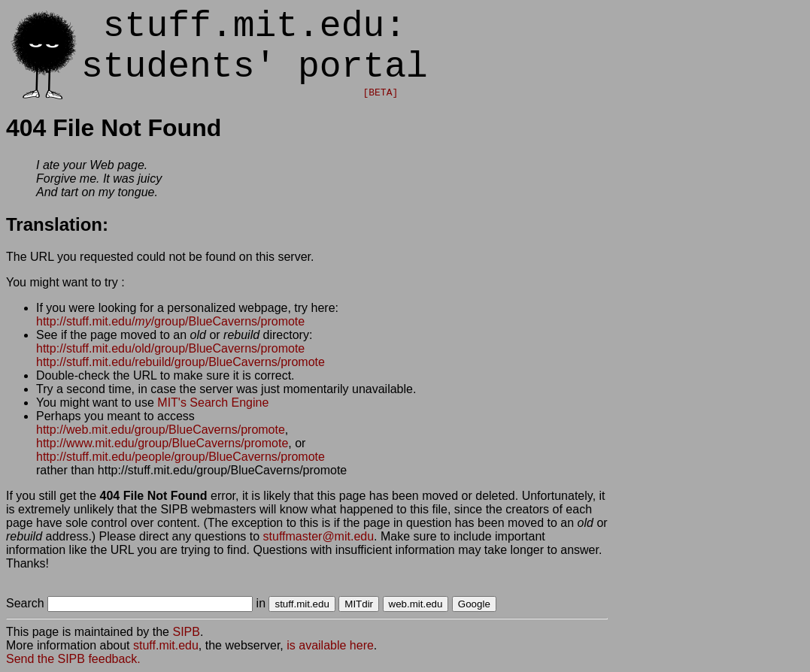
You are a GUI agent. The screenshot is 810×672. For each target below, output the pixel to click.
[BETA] (380, 93)
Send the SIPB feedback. (73, 659)
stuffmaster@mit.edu (319, 536)
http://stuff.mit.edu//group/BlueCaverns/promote (170, 321)
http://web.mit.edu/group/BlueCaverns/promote (161, 430)
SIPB (186, 632)
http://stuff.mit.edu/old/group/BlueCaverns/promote (170, 348)
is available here (330, 645)
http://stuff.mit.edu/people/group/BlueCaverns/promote (181, 457)
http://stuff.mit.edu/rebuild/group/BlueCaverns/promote (181, 362)
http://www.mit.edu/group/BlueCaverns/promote (162, 443)
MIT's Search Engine (213, 403)
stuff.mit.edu (166, 645)
